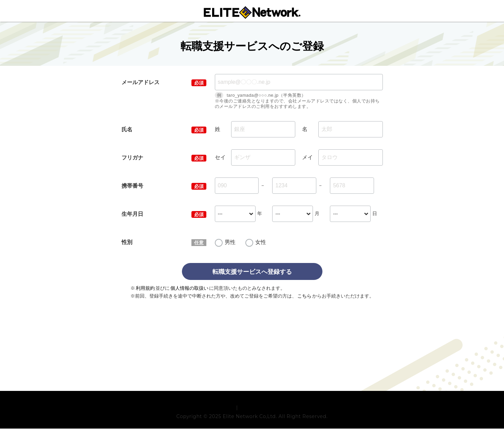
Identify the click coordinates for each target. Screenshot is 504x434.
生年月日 (132, 214)
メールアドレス (141, 82)
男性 (230, 242)
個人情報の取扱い (189, 288)
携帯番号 (132, 186)
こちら (304, 296)
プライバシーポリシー (264, 413)
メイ (307, 157)
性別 (127, 242)
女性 (261, 242)
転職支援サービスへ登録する (252, 272)
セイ (220, 157)
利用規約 (145, 288)
